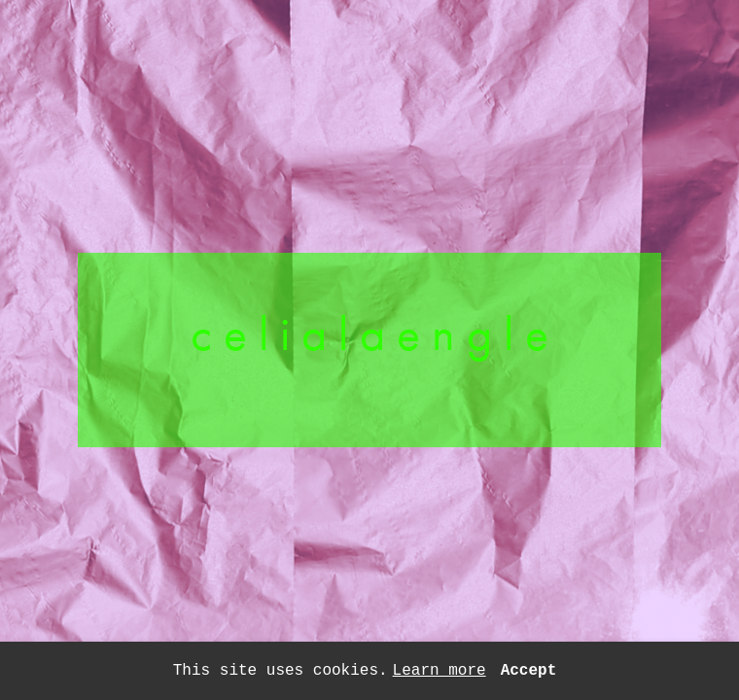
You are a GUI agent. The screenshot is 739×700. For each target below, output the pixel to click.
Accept (529, 671)
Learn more (440, 671)
